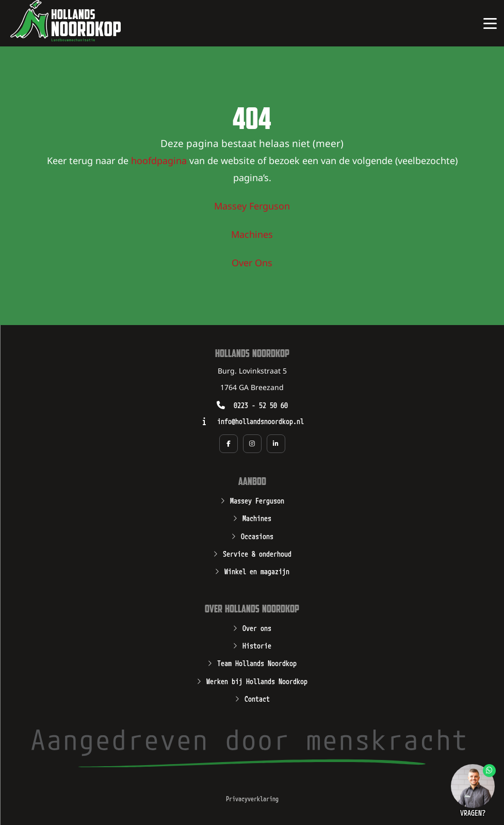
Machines (252, 235)
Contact (257, 698)
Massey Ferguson (252, 207)
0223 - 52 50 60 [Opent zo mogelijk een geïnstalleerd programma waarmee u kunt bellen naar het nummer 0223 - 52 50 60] (261, 405)
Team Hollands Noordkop (257, 662)
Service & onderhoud (257, 553)
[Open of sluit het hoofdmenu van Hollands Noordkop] (490, 23)
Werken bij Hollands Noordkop (257, 681)
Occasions (257, 536)
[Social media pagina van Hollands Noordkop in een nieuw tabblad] (229, 444)
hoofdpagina (159, 161)
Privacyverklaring (252, 798)
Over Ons (252, 264)
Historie (257, 645)
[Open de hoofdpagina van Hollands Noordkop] (66, 21)
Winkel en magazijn (257, 571)
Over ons (257, 627)
